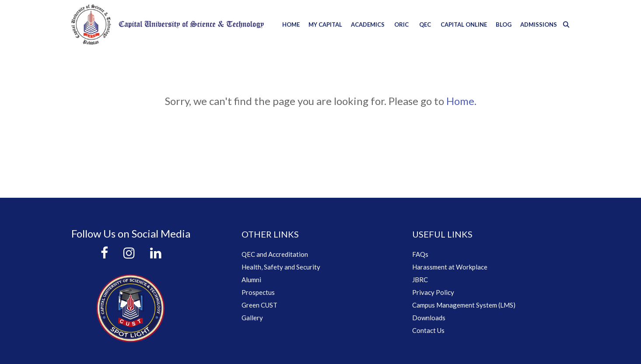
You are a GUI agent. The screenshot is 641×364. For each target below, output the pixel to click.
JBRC (420, 280)
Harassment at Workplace (450, 267)
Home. (461, 101)
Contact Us (428, 330)
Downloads (429, 318)
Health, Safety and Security (281, 267)
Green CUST (259, 305)
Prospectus (258, 292)
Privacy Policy (433, 292)
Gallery (252, 318)
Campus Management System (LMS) (464, 305)
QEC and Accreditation (275, 254)
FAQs (420, 254)
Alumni (251, 280)
